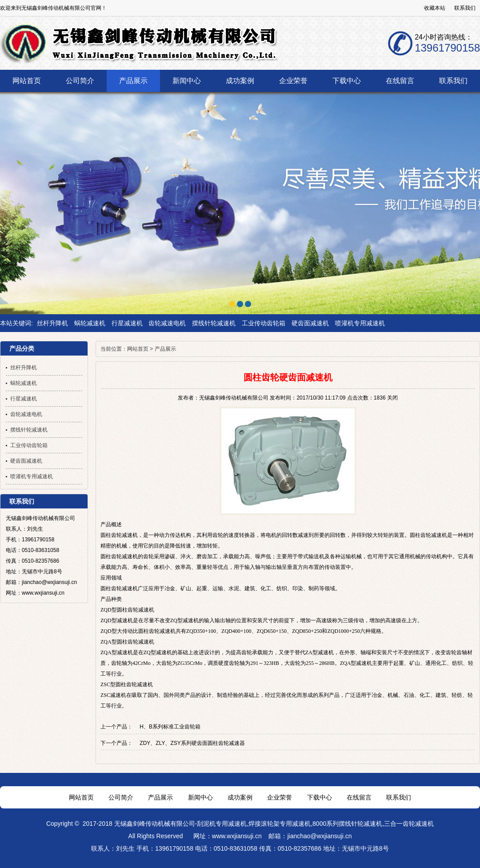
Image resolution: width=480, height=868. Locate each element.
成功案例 (240, 797)
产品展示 (165, 349)
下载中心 (320, 797)
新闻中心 (200, 797)
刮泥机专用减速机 (222, 824)
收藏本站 (435, 8)
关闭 (392, 398)
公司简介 (121, 797)
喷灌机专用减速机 (360, 323)
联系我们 (465, 8)
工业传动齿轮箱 (264, 323)
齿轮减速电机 (167, 323)
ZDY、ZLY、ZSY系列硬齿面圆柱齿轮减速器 (192, 743)
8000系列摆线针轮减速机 (347, 824)
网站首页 (138, 349)
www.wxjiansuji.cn (237, 836)
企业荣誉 (280, 797)
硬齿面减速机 (310, 323)
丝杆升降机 (52, 323)
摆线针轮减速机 (214, 323)
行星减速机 (127, 323)
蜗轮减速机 (90, 323)
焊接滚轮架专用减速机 (280, 824)
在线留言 (359, 797)
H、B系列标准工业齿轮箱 (170, 727)
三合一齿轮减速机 (409, 824)
